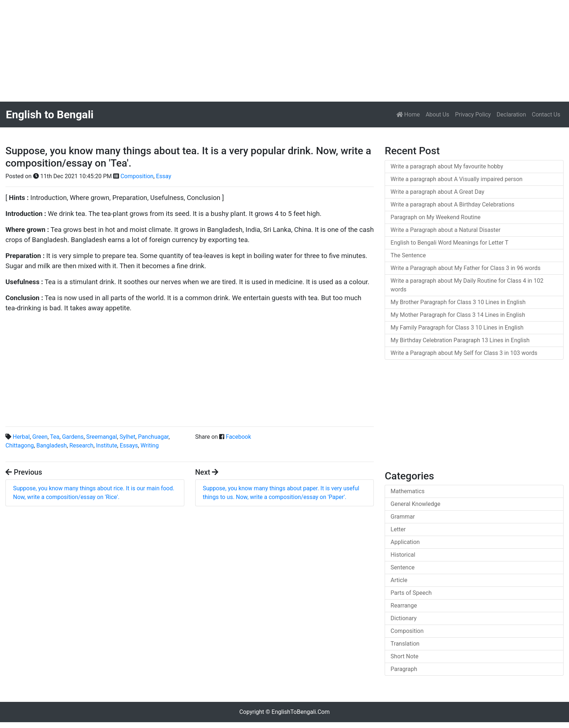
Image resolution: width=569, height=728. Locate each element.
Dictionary (404, 618)
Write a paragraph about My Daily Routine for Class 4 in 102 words (467, 285)
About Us (437, 114)
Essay (164, 176)
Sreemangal (102, 437)
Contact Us (546, 114)
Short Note (404, 656)
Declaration (511, 114)
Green (40, 437)
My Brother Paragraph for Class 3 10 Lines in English (458, 302)
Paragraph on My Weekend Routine (435, 217)
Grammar (403, 517)
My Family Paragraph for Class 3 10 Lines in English (457, 328)
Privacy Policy (473, 114)
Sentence (402, 567)
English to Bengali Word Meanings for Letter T (449, 243)
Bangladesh (52, 445)
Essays (129, 445)
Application (405, 542)
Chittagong (20, 445)
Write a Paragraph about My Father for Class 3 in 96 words (465, 268)
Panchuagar (153, 437)
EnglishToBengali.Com (300, 712)
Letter (398, 529)
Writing (150, 445)
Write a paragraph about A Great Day (437, 192)
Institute (107, 445)
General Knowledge (415, 504)
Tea (55, 437)
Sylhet (128, 437)
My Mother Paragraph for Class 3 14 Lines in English (458, 315)
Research (81, 445)
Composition (137, 176)
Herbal (21, 437)
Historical (403, 555)
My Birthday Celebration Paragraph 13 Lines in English (460, 340)
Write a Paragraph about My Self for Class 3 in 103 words (464, 353)
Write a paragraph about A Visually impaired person (457, 179)
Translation (405, 644)
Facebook (238, 437)
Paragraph (404, 669)
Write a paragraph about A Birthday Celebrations (452, 205)
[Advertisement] (218, 51)
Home (410, 114)
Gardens (73, 437)
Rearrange (404, 606)
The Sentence (408, 255)
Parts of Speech (411, 593)
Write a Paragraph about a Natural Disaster (445, 230)
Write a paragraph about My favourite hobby (447, 166)
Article (399, 580)
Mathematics (408, 491)
